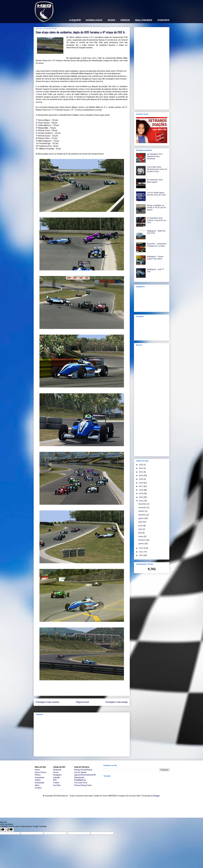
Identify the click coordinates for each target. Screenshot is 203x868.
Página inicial (82, 702)
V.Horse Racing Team (83, 785)
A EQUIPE (75, 20)
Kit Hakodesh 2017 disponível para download (155, 156)
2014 (141, 497)
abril (140, 533)
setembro (142, 515)
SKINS (111, 20)
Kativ (139, 796)
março (141, 536)
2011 (141, 552)
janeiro (141, 544)
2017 (141, 486)
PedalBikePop (80, 780)
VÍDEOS (125, 20)
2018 (141, 483)
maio (141, 529)
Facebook (57, 770)
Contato (38, 788)
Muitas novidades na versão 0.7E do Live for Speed (157, 208)
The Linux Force (81, 783)
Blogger (157, 796)
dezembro (143, 504)
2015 (141, 493)
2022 (141, 468)
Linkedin (56, 777)
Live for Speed (80, 772)
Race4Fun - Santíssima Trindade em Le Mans (157, 245)
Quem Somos (41, 772)
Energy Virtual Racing (83, 770)
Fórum (56, 772)
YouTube (57, 785)
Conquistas (40, 777)
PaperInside (79, 777)
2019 (141, 479)
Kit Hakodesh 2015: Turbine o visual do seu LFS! (157, 220)
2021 (141, 472)
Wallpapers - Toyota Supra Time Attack (155, 258)
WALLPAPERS (144, 20)
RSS (55, 780)
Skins (37, 785)
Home (37, 770)
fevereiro (142, 540)
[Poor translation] (10, 830)
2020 (141, 475)
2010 (141, 555)
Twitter (56, 783)
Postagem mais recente (48, 702)
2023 (141, 465)
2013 (141, 501)
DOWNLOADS (94, 20)
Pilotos (38, 775)
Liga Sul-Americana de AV (85, 775)
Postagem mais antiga (117, 702)
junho (141, 526)
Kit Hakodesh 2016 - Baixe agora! (155, 181)
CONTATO (163, 20)
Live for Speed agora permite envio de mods (156, 194)
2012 (141, 548)
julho (141, 522)
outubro (142, 511)
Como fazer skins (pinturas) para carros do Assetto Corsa (157, 169)
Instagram (57, 775)
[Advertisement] (121, 8)
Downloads (39, 783)
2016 (141, 490)
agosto (141, 518)
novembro (143, 507)
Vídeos (38, 780)
